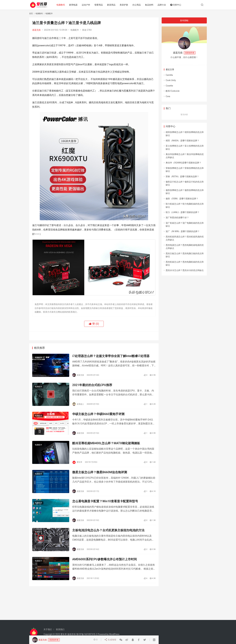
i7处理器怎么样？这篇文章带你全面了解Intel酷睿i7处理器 (111, 356)
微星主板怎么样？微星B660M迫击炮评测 (100, 473)
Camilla (169, 75)
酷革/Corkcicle (173, 91)
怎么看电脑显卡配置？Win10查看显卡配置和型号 (105, 503)
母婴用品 (99, 5)
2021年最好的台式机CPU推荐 (92, 385)
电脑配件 (75, 30)
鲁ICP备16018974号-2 (87, 634)
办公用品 (137, 5)
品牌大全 (162, 5)
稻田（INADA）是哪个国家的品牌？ (182, 141)
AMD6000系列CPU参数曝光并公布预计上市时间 (105, 561)
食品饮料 (150, 5)
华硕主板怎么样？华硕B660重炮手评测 (98, 415)
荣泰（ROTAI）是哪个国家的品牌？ (182, 176)
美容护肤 (124, 5)
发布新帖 (184, 20)
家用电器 (74, 5)
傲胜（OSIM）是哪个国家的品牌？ (182, 199)
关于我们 (48, 629)
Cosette (169, 86)
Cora (168, 96)
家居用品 (112, 5)
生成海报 (110, 640)
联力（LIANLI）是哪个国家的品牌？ (183, 212)
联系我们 (60, 629)
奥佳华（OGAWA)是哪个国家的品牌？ (183, 163)
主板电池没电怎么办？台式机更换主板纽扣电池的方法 (108, 532)
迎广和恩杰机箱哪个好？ (177, 218)
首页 (31, 14)
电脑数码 (61, 5)
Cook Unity (171, 80)
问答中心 (176, 5)
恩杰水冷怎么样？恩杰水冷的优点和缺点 (185, 270)
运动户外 (87, 5)
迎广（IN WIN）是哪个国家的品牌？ (183, 231)
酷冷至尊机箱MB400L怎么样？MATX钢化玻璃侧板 (106, 444)
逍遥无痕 (36, 30)
